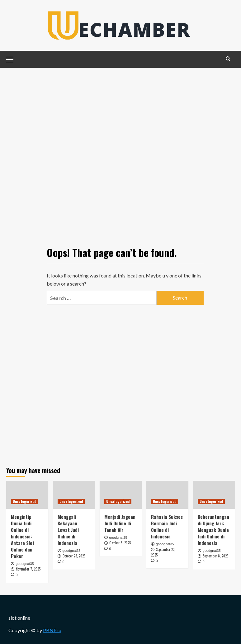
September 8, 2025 (215, 556)
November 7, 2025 (28, 569)
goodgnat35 (25, 564)
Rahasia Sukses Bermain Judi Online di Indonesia (167, 526)
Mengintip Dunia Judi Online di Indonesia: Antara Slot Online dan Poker (23, 536)
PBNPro (52, 630)
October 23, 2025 (74, 556)
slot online (19, 618)
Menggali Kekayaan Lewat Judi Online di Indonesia (68, 530)
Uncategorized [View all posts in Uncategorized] (24, 501)
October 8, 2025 (120, 543)
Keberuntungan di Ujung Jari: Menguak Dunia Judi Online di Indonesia (213, 530)
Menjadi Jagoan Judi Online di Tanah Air (120, 523)
